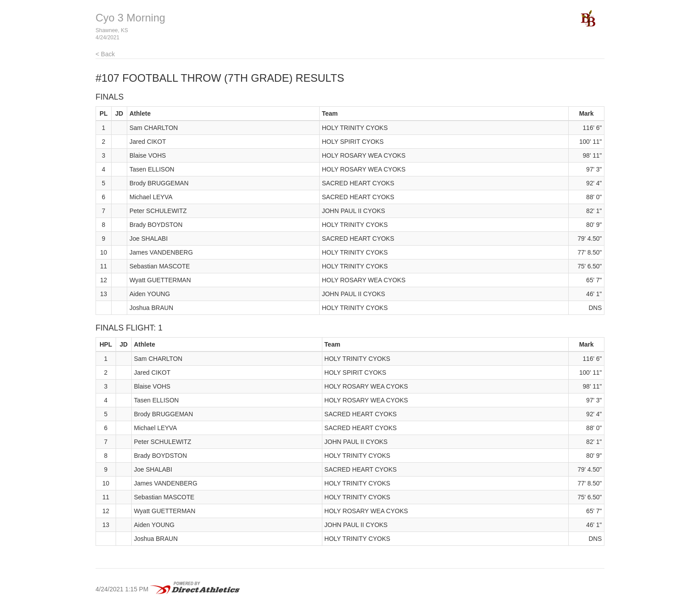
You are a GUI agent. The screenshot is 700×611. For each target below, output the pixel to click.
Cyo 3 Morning (130, 18)
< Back (105, 54)
